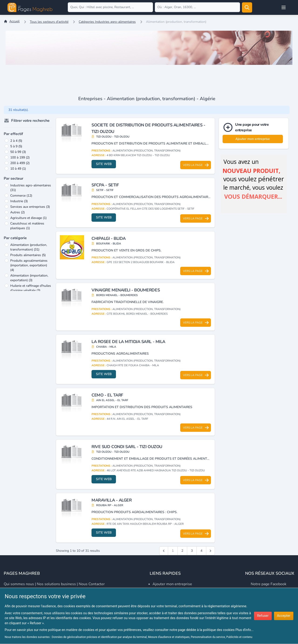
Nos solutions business (56, 584)
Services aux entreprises (30, 207)
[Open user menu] (284, 7)
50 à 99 (18, 152)
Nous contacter (92, 584)
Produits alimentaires (28, 255)
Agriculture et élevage (28, 218)
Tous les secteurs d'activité (49, 22)
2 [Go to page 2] (182, 551)
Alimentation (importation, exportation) (29, 278)
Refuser (263, 616)
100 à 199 (20, 157)
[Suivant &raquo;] (210, 551)
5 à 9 (16, 146)
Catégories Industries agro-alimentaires (107, 22)
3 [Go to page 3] (192, 551)
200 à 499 (20, 163)
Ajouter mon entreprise (253, 139)
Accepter (284, 616)
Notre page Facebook (269, 584)
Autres (17, 212)
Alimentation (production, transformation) (29, 247)
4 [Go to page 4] (201, 551)
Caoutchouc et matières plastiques (27, 226)
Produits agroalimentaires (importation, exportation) (29, 265)
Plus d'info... (244, 630)
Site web (104, 164)
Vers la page (196, 165)
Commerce (21, 196)
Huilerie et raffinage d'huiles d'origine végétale (31, 288)
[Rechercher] (247, 7)
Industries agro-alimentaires (31, 188)
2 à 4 (16, 141)
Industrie (19, 201)
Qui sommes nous (19, 584)
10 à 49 (18, 169)
